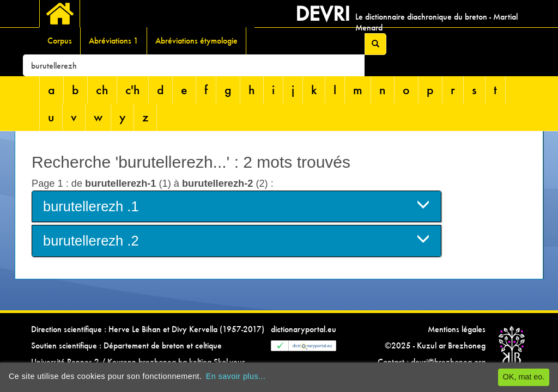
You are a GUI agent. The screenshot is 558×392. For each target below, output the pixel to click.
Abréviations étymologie (196, 41)
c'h (133, 90)
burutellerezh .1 (236, 206)
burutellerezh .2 (236, 240)
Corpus (60, 41)
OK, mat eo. (524, 377)
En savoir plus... (236, 376)
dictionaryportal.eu (304, 329)
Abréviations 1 (114, 41)
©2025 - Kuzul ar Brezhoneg (435, 345)
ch (102, 90)
